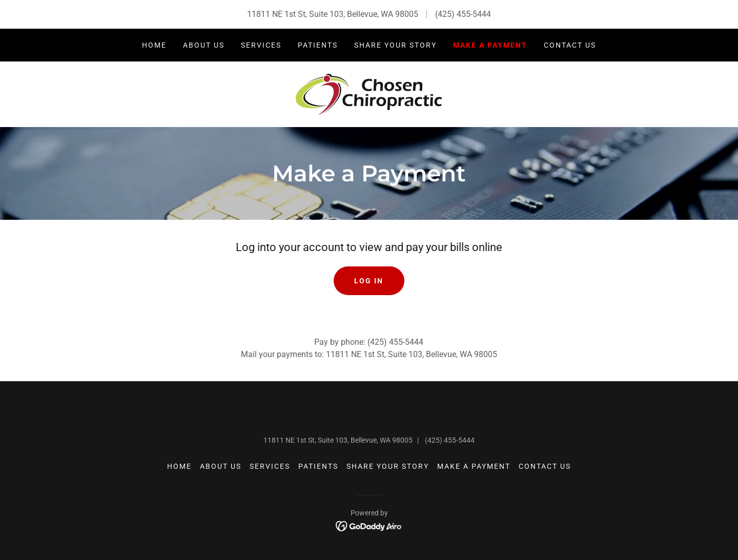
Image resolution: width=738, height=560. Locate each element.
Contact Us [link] (570, 45)
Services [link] (261, 45)
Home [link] (154, 45)
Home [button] (179, 466)
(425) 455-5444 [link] (463, 14)
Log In (369, 281)
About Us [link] (204, 45)
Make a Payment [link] (490, 45)
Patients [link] (318, 45)
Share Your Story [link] (395, 45)
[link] (369, 94)
